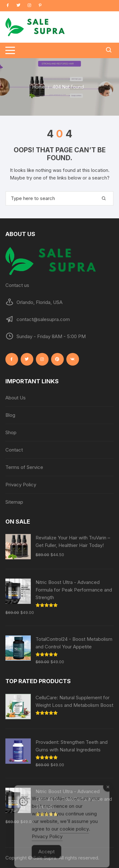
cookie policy (74, 836)
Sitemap (14, 502)
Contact (14, 450)
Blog (10, 415)
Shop (11, 432)
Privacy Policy (21, 485)
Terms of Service (24, 467)
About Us (16, 398)
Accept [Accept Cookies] (46, 858)
